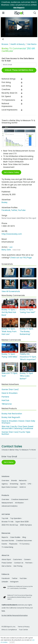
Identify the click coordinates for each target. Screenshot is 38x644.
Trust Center (23, 630)
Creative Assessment (20, 499)
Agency (5, 484)
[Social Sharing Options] (3, 39)
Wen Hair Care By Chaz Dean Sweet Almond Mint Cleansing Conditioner (17, 427)
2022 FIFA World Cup (10, 525)
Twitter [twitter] (15, 578)
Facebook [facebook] (6, 578)
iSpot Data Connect (10, 487)
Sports (23, 484)
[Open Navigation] (3, 13)
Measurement (7, 503)
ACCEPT (12, 642)
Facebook (6, 210)
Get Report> (19, 8)
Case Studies (15, 537)
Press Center (7, 563)
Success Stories (8, 541)
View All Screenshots (11, 291)
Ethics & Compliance (9, 630)
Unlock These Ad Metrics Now (19, 70)
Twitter (14, 210)
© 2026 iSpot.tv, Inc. (9, 627)
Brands (14, 481)
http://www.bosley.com (12, 234)
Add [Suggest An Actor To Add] (11, 247)
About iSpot (6, 559)
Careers (27, 559)
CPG (29, 484)
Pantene (5, 397)
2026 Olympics (26, 525)
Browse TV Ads (7, 522)
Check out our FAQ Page (21, 258)
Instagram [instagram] (14, 582)
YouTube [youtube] (23, 578)
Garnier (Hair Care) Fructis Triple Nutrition (16, 433)
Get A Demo (9, 462)
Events (4, 544)
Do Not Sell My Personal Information (15, 615)
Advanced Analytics (10, 506)
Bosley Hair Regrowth (11, 417)
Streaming (14, 484)
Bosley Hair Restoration (12, 414)
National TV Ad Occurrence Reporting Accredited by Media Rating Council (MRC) (20, 597)
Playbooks (13, 544)
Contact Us (19, 563)
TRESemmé (7, 404)
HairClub (5, 400)
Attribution (19, 503)
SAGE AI (23, 487)
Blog (24, 537)
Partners (29, 563)
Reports (5, 537)
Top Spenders (16, 518)
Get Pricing (18, 566)
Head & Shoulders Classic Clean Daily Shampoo (18, 422)
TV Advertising (7, 547)
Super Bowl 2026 (22, 522)
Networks (23, 481)
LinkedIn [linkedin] (5, 582)
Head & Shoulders (10, 393)
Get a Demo (6, 566)
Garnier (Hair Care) (10, 389)
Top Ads (5, 518)
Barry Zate (6, 250)
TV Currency (24, 544)
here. (3, 611)
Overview (5, 481)
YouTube (22, 210)
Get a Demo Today (11, 172)
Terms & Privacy (24, 627)
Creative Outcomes (24, 541)
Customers (17, 559)
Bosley (5, 202)
